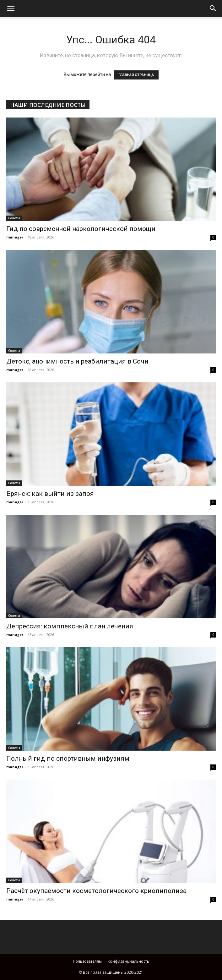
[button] (213, 8)
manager (15, 237)
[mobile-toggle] (11, 8)
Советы (14, 218)
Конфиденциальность (128, 961)
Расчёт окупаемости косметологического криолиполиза (96, 891)
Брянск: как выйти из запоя (50, 494)
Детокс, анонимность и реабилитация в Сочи (77, 361)
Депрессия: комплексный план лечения (70, 626)
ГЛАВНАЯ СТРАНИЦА (136, 75)
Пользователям (87, 961)
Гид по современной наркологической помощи (81, 229)
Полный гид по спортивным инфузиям (68, 758)
